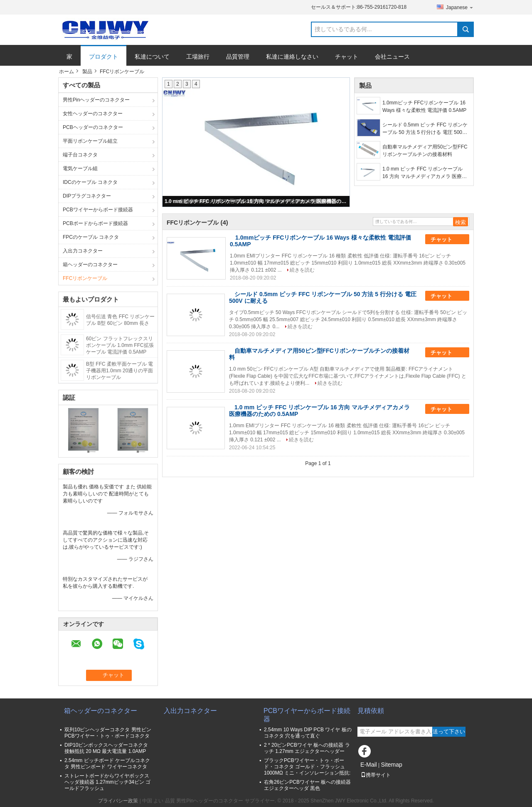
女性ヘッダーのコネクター (93, 114)
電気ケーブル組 (80, 168)
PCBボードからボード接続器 (95, 223)
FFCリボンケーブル (85, 278)
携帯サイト (376, 775)
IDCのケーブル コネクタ (90, 182)
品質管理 (238, 57)
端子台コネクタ (80, 155)
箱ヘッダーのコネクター (90, 265)
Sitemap (391, 765)
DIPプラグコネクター (87, 196)
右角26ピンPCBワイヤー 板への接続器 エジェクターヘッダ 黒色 (307, 785)
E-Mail (369, 765)
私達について (152, 57)
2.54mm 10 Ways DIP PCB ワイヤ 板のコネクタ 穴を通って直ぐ (308, 733)
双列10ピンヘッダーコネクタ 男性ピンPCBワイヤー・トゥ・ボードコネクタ (108, 733)
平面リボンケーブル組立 (90, 141)
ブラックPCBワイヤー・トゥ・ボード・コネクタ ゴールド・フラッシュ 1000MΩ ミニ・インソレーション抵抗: (307, 767)
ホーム (66, 72)
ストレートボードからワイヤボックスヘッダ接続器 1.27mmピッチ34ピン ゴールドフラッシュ (107, 782)
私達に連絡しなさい (292, 57)
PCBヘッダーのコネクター (93, 127)
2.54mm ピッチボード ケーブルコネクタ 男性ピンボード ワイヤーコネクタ (107, 764)
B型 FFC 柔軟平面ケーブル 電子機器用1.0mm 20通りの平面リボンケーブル (119, 371)
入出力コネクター (83, 251)
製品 (87, 72)
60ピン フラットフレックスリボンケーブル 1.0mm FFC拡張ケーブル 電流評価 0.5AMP (120, 345)
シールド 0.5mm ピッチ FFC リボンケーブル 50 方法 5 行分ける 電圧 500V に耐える (425, 129)
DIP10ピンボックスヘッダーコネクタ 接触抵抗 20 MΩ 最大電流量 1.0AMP (106, 748)
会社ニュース (392, 57)
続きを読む (302, 270)
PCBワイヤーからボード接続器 (98, 210)
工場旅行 (198, 57)
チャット (347, 57)
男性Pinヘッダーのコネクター (96, 100)
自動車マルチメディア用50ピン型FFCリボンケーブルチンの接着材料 (425, 151)
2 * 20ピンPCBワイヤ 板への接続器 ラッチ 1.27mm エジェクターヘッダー (307, 748)
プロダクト (103, 57)
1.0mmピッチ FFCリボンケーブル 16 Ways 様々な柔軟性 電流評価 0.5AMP (424, 106)
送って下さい (449, 731)
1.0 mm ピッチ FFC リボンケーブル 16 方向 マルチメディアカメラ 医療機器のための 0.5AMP (256, 201)
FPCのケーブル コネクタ (91, 237)
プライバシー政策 (118, 801)
